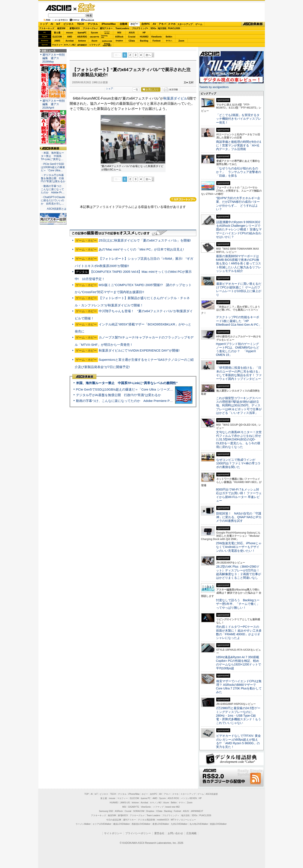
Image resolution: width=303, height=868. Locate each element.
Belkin (169, 37)
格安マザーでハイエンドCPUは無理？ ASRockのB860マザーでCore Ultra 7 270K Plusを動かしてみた (239, 687)
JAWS (57, 41)
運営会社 (159, 833)
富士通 (57, 33)
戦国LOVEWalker (218, 824)
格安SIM (61, 28)
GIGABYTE (94, 37)
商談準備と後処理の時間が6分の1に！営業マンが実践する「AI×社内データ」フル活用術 (239, 145)
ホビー (134, 24)
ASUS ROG (82, 37)
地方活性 (162, 28)
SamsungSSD (104, 37)
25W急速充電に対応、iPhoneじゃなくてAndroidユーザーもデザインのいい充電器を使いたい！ (239, 547)
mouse (70, 33)
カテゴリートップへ (183, 199)
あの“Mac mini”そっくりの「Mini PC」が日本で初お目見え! (141, 249)
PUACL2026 (174, 28)
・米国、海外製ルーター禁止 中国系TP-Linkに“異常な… (52, 156)
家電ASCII (75, 28)
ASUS (132, 33)
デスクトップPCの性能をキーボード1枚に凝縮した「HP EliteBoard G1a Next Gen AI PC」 (239, 321)
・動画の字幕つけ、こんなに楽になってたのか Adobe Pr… (53, 189)
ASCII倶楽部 (253, 24)
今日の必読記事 (114, 820)
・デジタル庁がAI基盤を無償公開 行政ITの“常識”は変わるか (53, 178)
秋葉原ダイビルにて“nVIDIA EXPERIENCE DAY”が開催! (139, 350)
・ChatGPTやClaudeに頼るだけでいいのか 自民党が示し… (53, 200)
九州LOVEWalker (179, 824)
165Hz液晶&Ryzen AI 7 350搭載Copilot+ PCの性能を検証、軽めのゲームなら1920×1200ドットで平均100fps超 (239, 663)
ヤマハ (169, 41)
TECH (81, 24)
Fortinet (156, 41)
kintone (82, 41)
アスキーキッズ (47, 28)
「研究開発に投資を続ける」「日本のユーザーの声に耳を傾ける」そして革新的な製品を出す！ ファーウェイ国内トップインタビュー (239, 373)
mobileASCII (163, 820)
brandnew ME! (107, 45)
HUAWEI (144, 37)
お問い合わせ (175, 833)
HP (144, 33)
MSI (119, 33)
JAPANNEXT (82, 45)
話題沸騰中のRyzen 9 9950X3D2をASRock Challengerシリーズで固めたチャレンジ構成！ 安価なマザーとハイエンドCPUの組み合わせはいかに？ (239, 229)
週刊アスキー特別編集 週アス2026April (54, 104)
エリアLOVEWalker (102, 824)
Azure (94, 41)
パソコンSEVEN (107, 32)
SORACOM (139, 811)
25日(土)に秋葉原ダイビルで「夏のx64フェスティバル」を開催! (145, 240)
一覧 (136, 89)
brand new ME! (173, 807)
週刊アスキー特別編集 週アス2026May (54, 58)
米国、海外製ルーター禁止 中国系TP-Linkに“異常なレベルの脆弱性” (127, 383)
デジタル (93, 24)
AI (52, 24)
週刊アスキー (106, 28)
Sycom (95, 33)
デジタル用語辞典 (146, 820)
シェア (110, 88)
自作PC (146, 24)
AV (154, 24)
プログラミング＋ (171, 815)
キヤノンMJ (70, 45)
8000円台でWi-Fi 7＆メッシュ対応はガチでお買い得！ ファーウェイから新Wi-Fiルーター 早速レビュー (239, 495)
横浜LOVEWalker (122, 824)
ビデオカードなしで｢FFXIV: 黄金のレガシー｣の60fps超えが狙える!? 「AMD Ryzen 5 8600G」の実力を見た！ (238, 741)
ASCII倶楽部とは (57, 209)
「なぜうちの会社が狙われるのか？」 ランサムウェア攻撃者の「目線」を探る (239, 172)
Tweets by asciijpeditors (214, 87)
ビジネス (69, 24)
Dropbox (119, 41)
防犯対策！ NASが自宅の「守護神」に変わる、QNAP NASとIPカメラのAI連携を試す (239, 517)
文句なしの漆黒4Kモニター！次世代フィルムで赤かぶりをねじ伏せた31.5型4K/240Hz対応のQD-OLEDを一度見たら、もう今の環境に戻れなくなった (239, 439)
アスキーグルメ (90, 28)
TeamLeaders (122, 28)
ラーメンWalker (83, 824)
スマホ (172, 24)
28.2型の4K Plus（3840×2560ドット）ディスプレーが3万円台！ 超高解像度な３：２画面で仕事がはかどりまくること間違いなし (239, 572)
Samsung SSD (106, 811)
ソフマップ (94, 45)
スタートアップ (185, 24)
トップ (44, 24)
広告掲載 (191, 833)
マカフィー (57, 45)
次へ (148, 55)
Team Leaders (153, 815)
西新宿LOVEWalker (141, 824)
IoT (58, 24)
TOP (87, 794)
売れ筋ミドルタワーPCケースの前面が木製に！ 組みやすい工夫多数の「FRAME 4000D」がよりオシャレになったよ (239, 632)
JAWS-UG (125, 803)
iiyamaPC (82, 33)
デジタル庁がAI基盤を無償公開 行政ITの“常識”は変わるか (119, 395)
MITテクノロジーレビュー (183, 820)
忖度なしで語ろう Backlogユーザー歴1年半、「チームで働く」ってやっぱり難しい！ (238, 604)
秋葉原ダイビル (175, 98)
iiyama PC (146, 798)
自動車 (124, 24)
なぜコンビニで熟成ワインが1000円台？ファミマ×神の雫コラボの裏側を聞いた (238, 463)
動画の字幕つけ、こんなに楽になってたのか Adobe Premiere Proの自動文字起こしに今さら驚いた (148, 401)
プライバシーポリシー (138, 833)
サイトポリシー (113, 833)
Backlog (144, 41)
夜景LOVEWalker (161, 824)
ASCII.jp (58, 8)
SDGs (153, 28)
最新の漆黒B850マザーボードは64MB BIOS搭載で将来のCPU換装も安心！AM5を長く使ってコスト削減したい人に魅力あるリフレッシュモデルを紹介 (239, 263)
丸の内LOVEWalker (199, 824)
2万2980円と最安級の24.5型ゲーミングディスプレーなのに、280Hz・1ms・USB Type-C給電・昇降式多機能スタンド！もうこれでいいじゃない (239, 715)
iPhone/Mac (109, 24)
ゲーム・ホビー (87, 8)
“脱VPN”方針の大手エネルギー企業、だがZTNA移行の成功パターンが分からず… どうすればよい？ (238, 204)
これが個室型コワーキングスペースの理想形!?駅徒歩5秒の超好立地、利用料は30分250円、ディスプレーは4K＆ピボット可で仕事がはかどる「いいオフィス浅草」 (239, 405)
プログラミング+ (140, 28)
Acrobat (70, 41)
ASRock (119, 37)
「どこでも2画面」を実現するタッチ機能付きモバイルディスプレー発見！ (239, 119)
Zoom (181, 41)
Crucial (132, 37)
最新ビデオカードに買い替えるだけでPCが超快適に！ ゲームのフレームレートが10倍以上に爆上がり (239, 289)
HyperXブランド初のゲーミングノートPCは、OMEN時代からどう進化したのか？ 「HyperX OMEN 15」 (238, 349)
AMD (70, 37)
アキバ (162, 24)
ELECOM (57, 37)
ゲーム (199, 24)
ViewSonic (157, 37)
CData (132, 41)
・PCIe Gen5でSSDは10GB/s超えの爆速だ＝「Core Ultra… (53, 167)
